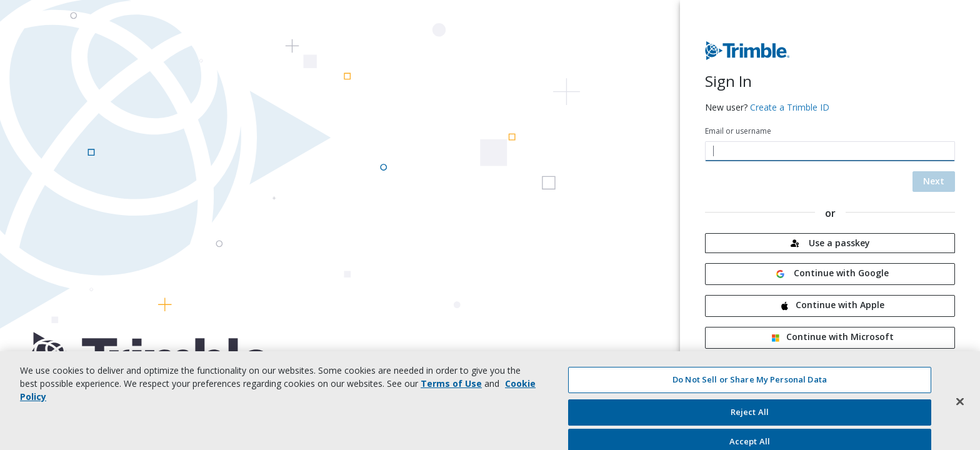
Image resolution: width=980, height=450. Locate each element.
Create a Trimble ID (790, 107)
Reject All (750, 416)
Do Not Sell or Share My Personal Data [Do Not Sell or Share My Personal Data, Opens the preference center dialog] (750, 384)
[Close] (960, 406)
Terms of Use (451, 388)
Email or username (738, 131)
